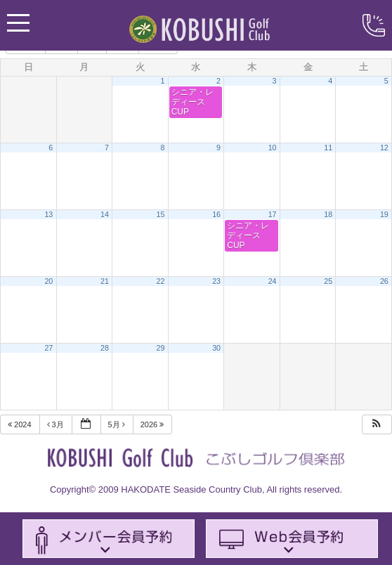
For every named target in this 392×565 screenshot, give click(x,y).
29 (161, 348)
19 (384, 214)
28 (105, 348)
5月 (118, 424)
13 (48, 214)
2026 (153, 424)
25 (328, 281)
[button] (377, 425)
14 (105, 214)
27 (48, 348)
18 (328, 214)
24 (273, 281)
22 (161, 281)
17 (273, 214)
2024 (21, 424)
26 (384, 281)
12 (384, 148)
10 (273, 148)
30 (216, 348)
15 (161, 214)
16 (216, 214)
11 (328, 148)
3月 (57, 424)
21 (105, 281)
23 (216, 281)
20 (48, 281)
